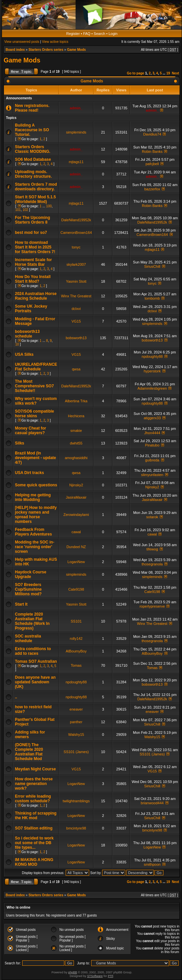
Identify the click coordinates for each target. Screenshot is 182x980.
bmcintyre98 (76, 828)
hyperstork (152, 371)
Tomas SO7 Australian (36, 661)
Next (175, 73)
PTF (110, 976)
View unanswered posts (22, 42)
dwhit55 (76, 443)
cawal (76, 532)
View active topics (55, 42)
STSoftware (95, 976)
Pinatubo (152, 445)
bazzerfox (152, 189)
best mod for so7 (31, 233)
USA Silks (24, 354)
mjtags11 (76, 162)
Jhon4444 (152, 433)
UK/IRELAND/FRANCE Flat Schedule (36, 367)
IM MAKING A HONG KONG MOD (34, 862)
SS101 (76, 621)
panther (76, 722)
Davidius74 (152, 134)
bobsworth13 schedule (27, 334)
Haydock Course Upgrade (31, 574)
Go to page (136, 73)
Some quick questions (36, 485)
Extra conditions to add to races (33, 651)
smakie (76, 431)
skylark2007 (76, 264)
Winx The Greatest (76, 296)
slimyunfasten (152, 475)
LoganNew (76, 562)
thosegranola (152, 564)
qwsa (76, 369)
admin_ (76, 108)
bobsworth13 (76, 338)
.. (16, 697)
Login (113, 34)
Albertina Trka (76, 401)
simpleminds (76, 132)
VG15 (76, 321)
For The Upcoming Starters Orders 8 (32, 220)
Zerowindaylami (76, 515)
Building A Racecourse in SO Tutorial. (32, 130)
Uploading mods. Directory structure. (33, 174)
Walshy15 (76, 735)
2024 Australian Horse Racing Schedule (36, 296)
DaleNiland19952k (76, 220)
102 (25, 210)
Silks (20, 443)
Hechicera (76, 416)
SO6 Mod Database (33, 159)
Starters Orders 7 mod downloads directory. (36, 187)
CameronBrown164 (76, 233)
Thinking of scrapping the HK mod (36, 816)
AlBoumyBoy (76, 651)
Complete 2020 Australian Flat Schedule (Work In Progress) (32, 621)
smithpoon (152, 864)
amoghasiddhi (76, 458)
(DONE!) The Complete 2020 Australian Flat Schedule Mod (29, 752)
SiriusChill (152, 266)
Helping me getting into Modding (33, 497)
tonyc (76, 247)
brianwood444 (152, 803)
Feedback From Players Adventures (33, 532)
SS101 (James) (76, 752)
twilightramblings (76, 801)
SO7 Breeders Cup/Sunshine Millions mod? (28, 589)
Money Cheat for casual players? (30, 431)
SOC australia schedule (28, 638)
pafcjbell (152, 164)
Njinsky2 (76, 485)
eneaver (76, 709)
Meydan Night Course (35, 769)
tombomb (152, 298)
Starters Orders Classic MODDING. (33, 149)
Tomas (76, 665)
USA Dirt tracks (30, 473)
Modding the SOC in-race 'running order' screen (35, 547)
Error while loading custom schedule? (33, 799)
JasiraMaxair (76, 497)
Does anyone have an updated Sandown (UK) (35, 682)
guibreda (152, 460)
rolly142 (76, 638)
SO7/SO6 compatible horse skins (34, 414)
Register (73, 34)
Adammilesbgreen (152, 388)
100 (49, 206)
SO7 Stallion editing (34, 828)
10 (17, 344)
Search (100, 34)
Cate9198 (76, 589)
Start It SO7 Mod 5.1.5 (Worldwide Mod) (35, 199)
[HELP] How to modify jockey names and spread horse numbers (36, 515)
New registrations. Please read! (32, 108)
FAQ (87, 34)
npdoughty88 (152, 356)
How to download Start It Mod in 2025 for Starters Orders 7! (35, 247)
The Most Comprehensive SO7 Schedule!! (34, 386)
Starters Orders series (46, 50)
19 (168, 73)
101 (18, 210)
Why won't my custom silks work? (36, 401)
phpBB (72, 972)
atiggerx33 (152, 418)
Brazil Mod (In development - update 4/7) (35, 458)
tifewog (152, 549)
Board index (15, 50)
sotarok (152, 517)
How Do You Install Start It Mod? (33, 279)
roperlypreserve (152, 606)
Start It (21, 604)
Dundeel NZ (76, 547)
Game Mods (76, 50)
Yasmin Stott (76, 281)
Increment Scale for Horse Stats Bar (33, 262)
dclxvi (76, 309)
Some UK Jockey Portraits (31, 309)
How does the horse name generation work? (34, 784)
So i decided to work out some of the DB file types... (34, 843)
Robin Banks (152, 151)
